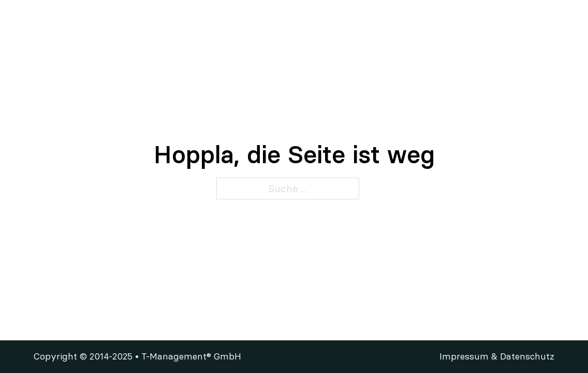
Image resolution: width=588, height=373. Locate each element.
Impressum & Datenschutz (497, 356)
